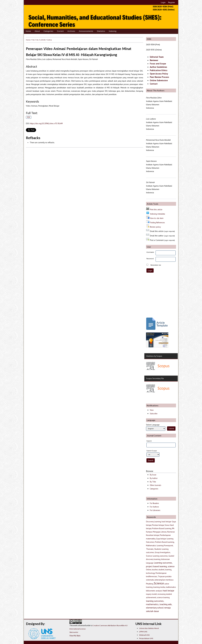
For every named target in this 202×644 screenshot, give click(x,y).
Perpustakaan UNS (146, 638)
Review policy (155, 227)
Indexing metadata (157, 214)
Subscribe (154, 414)
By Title (153, 482)
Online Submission (159, 80)
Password (150, 259)
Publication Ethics (159, 70)
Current (60, 31)
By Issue (153, 475)
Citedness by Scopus (154, 356)
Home (28, 31)
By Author (154, 478)
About (37, 31)
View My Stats (75, 636)
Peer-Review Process (159, 77)
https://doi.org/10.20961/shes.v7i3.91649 (46, 123)
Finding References (157, 223)
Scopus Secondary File (155, 378)
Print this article (156, 209)
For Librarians (155, 510)
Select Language (153, 425)
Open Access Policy (159, 74)
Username (150, 252)
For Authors (154, 507)
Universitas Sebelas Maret (149, 628)
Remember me (156, 265)
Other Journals (155, 485)
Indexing (113, 31)
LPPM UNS (143, 632)
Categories (48, 31)
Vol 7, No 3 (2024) (39, 40)
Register (172, 2)
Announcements (86, 31)
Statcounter (74, 632)
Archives (71, 31)
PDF (29, 117)
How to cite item (157, 218)
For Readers (154, 503)
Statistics (101, 31)
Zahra (49, 40)
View (152, 410)
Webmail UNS (144, 635)
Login (163, 2)
